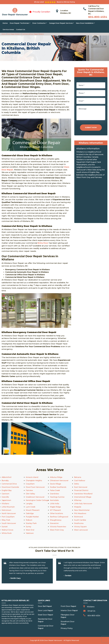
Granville (5, 497)
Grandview (54, 494)
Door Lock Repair (45, 610)
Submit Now (91, 127)
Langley (29, 504)
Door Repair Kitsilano (14, 34)
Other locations (57, 513)
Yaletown (30, 533)
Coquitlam (30, 484)
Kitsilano (5, 504)
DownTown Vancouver (35, 487)
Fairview (29, 490)
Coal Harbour (80, 481)
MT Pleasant (55, 510)
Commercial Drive (9, 484)
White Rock (7, 533)
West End (30, 530)
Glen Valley (30, 494)
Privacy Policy (67, 628)
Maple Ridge (55, 507)
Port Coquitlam (8, 517)
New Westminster (82, 510)
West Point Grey (57, 530)
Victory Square (80, 527)
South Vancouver (9, 523)
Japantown (6, 500)
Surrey (28, 527)
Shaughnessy (56, 520)
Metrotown (6, 510)
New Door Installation (85, 23)
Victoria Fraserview (58, 527)
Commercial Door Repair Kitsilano (33, 34)
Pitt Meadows (80, 513)
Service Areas (8, 29)
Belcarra (78, 477)
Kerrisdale (54, 500)
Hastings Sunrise (57, 497)
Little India (54, 504)
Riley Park (6, 520)
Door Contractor (39, 23)
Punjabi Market (32, 517)
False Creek (55, 490)
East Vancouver (81, 487)
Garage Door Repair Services (61, 23)
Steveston (54, 523)
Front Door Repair (68, 606)
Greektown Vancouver (35, 497)
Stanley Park (31, 523)
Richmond (79, 517)
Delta (76, 484)
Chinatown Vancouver (59, 481)
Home (5, 23)
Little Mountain (8, 507)
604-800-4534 (98, 17)
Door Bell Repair (45, 606)
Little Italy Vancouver (83, 504)
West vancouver (81, 530)
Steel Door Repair (46, 615)
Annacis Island (32, 477)
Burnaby (5, 481)
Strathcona (79, 523)
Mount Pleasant (33, 510)
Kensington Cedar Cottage (37, 500)
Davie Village (55, 484)
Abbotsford (7, 477)
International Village (83, 497)
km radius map (91, 202)
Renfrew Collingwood (59, 517)
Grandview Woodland (83, 494)
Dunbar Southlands (58, 487)
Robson (29, 520)
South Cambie (80, 520)
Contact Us (21, 29)
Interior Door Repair (69, 610)
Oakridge (30, 513)
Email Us (91, 611)
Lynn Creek (31, 507)
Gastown (5, 494)
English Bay (7, 490)
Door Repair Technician (19, 23)
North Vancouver (9, 513)
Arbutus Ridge (56, 477)
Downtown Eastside (10, 487)
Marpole (78, 507)
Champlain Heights (34, 481)
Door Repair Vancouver (53, 640)
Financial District (81, 490)
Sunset (5, 527)
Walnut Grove (7, 530)
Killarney (78, 500)
